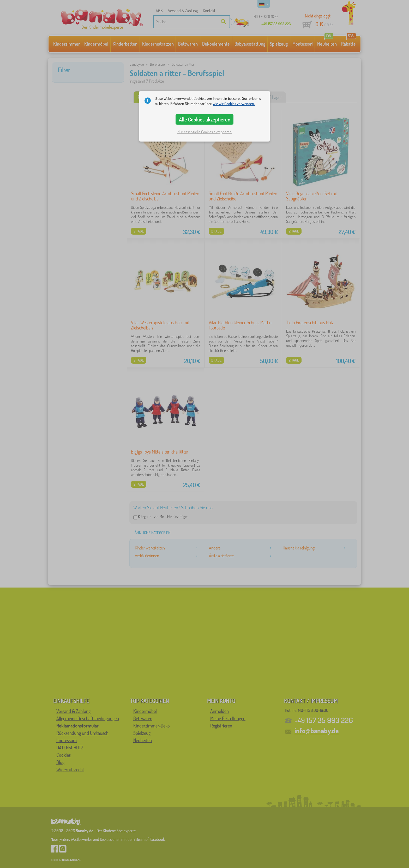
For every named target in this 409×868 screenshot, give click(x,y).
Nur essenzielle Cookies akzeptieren (204, 132)
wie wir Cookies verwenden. (234, 104)
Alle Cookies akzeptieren (205, 119)
